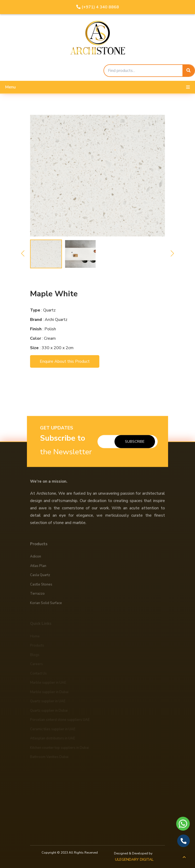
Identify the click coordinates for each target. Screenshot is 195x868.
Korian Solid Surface (46, 605)
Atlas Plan (38, 568)
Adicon (36, 559)
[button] (23, 253)
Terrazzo (37, 596)
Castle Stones (41, 587)
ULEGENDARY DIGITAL (134, 860)
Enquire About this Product (65, 361)
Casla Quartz (40, 577)
